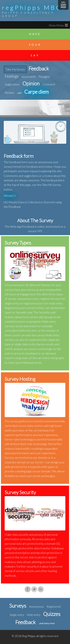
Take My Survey (15, 69)
